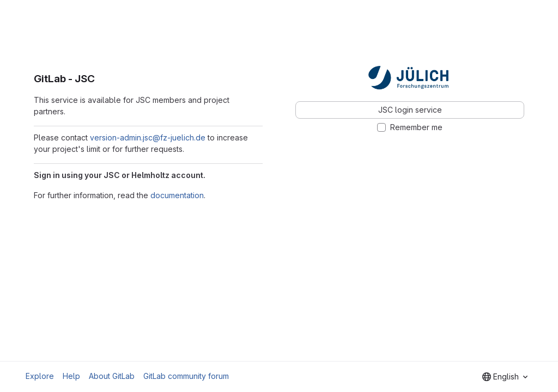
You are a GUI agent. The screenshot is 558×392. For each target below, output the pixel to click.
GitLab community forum (186, 376)
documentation (177, 195)
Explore (40, 376)
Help (71, 376)
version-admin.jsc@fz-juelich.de (148, 137)
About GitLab (112, 376)
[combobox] (505, 377)
